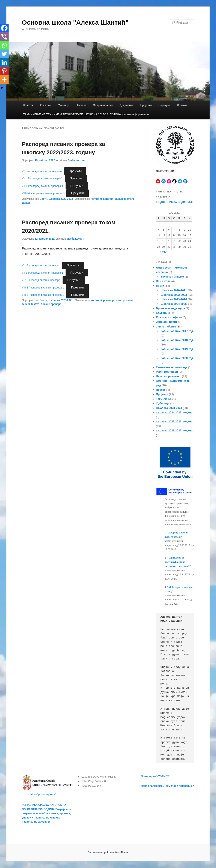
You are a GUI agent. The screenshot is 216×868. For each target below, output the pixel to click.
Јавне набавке (166, 327)
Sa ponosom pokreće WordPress (108, 853)
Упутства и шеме (172, 277)
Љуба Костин (76, 160)
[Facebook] (4, 28)
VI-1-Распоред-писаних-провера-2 (42, 179)
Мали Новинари (167, 372)
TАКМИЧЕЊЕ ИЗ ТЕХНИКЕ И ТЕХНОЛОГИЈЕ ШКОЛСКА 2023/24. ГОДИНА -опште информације (86, 114)
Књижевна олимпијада (172, 367)
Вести (43, 199)
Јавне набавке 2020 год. (177, 358)
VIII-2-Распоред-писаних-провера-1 (43, 288)
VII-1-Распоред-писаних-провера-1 (43, 186)
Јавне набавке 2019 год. (177, 349)
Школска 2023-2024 (174, 299)
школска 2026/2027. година (174, 430)
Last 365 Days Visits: (95, 777)
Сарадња (164, 105)
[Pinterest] (4, 71)
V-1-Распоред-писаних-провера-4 (42, 171)
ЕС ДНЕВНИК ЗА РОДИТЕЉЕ (174, 202)
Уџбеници (163, 403)
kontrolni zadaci (113, 199)
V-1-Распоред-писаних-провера (41, 266)
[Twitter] (4, 54)
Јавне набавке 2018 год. (177, 340)
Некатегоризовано (169, 376)
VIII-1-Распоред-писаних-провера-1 (43, 193)
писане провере (51, 304)
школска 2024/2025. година (174, 412)
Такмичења (164, 399)
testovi (35, 304)
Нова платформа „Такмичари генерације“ (167, 786)
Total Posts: (89, 786)
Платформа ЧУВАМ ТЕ (155, 776)
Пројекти (146, 105)
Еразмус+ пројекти (169, 317)
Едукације (163, 313)
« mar (163, 252)
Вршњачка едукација (170, 308)
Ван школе (163, 281)
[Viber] (4, 37)
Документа (127, 105)
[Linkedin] (4, 62)
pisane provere (112, 300)
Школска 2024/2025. (174, 304)
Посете (161, 390)
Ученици (64, 105)
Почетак (28, 105)
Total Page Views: (93, 781)
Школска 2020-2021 (61, 300)
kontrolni (96, 199)
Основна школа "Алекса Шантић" (75, 22)
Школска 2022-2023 (61, 199)
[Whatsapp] (4, 45)
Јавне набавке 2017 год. (177, 331)
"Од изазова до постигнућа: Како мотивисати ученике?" (178, 562)
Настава (81, 105)
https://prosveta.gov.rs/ (43, 794)
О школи (46, 105)
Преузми (75, 171)
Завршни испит (103, 105)
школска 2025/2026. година (174, 421)
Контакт (182, 105)
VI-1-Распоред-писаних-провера (41, 280)
